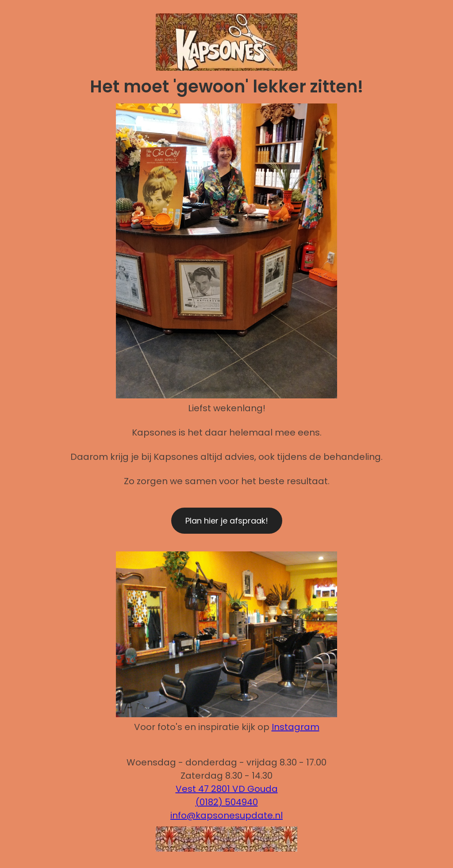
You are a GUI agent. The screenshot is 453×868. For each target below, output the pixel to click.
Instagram (296, 727)
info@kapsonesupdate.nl (226, 815)
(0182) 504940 (227, 802)
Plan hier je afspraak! (227, 521)
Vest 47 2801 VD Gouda (227, 789)
